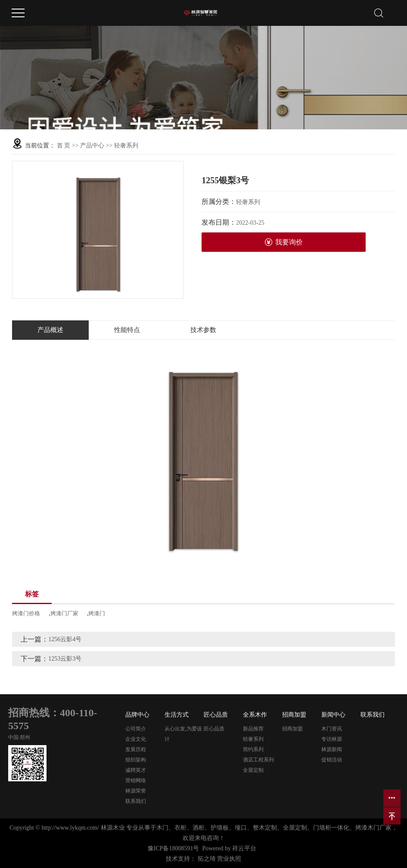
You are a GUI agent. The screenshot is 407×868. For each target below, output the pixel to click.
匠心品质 (216, 715)
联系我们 (136, 801)
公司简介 (136, 729)
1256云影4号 (65, 639)
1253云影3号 (65, 659)
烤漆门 (97, 613)
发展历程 (136, 749)
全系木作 (255, 715)
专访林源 (332, 739)
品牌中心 (137, 715)
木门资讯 (332, 729)
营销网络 (136, 780)
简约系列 (253, 749)
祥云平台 (244, 848)
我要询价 (284, 242)
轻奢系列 (126, 146)
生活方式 (177, 715)
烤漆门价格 (26, 613)
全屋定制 (253, 770)
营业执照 (229, 859)
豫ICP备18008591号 (174, 848)
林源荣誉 (136, 791)
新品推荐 (253, 729)
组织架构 (136, 760)
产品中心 (92, 146)
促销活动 (332, 760)
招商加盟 (294, 715)
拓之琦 (207, 859)
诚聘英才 (136, 770)
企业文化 (136, 739)
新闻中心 (333, 715)
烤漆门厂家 (64, 613)
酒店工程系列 (258, 760)
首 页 (64, 146)
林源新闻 (332, 749)
